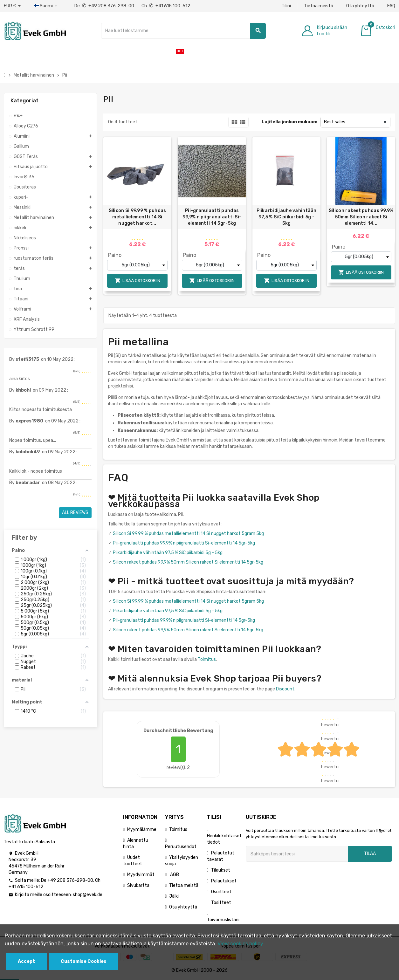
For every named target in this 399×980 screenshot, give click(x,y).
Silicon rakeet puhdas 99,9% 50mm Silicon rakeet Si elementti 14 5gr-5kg (188, 562)
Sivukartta (138, 885)
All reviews (75, 513)
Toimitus (207, 659)
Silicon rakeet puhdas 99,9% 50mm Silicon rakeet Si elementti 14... (361, 217)
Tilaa (370, 854)
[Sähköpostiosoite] (297, 854)
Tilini (286, 6)
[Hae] (183, 31)
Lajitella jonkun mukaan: (289, 122)
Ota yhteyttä (360, 6)
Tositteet (221, 903)
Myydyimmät (141, 875)
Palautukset (224, 881)
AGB (174, 875)
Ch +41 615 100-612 (166, 6)
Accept (26, 961)
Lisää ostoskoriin (138, 281)
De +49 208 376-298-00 (105, 6)
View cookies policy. (241, 944)
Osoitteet (221, 892)
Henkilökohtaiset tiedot (224, 839)
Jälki (174, 896)
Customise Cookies (84, 961)
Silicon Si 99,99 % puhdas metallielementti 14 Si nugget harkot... (138, 217)
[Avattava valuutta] (12, 6)
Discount (285, 689)
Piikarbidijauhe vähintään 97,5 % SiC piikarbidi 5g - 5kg (287, 217)
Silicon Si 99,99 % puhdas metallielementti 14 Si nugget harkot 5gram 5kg (188, 534)
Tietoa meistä (319, 6)
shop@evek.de (88, 895)
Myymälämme (142, 829)
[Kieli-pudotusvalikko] (46, 6)
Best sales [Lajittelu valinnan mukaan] (335, 122)
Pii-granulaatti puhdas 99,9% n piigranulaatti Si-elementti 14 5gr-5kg (212, 217)
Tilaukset (221, 870)
